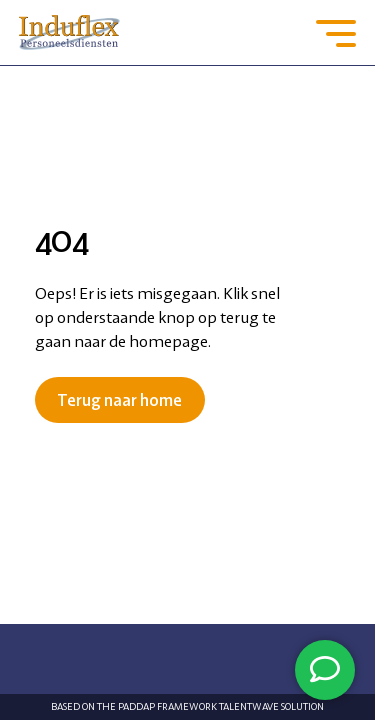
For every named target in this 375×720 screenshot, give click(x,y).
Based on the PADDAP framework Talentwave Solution (187, 707)
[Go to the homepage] (70, 32)
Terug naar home (119, 400)
